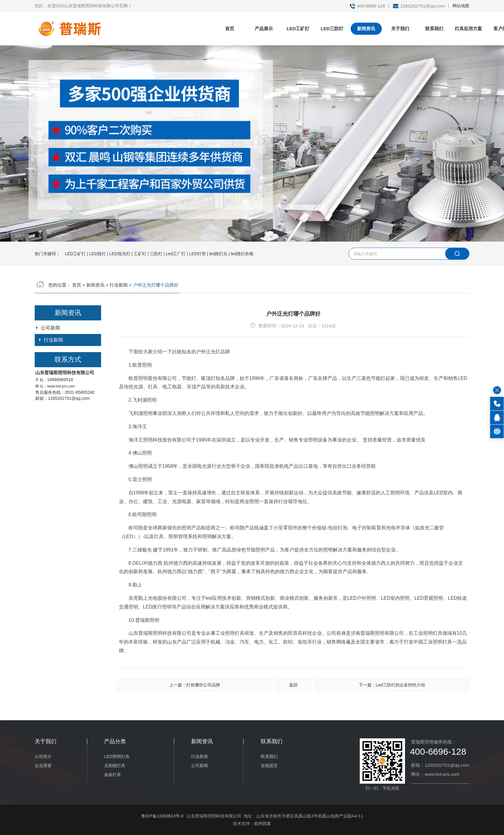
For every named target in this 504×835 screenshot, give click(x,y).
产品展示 (264, 29)
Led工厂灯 (176, 254)
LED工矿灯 (298, 29)
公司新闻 (50, 328)
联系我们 (434, 29)
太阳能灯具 (115, 766)
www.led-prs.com (61, 386)
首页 (230, 29)
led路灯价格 (242, 254)
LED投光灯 (120, 254)
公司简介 (43, 756)
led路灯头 (218, 254)
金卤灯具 (113, 775)
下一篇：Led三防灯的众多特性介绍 (392, 685)
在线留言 (269, 766)
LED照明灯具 (117, 756)
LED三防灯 (332, 29)
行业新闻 (119, 285)
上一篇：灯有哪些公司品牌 (195, 685)
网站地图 (461, 6)
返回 (293, 685)
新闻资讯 (366, 29)
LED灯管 (198, 254)
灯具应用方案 (468, 29)
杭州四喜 (263, 824)
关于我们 (400, 29)
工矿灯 (140, 254)
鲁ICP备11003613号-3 (162, 816)
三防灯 (156, 254)
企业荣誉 (43, 766)
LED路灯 (98, 254)
